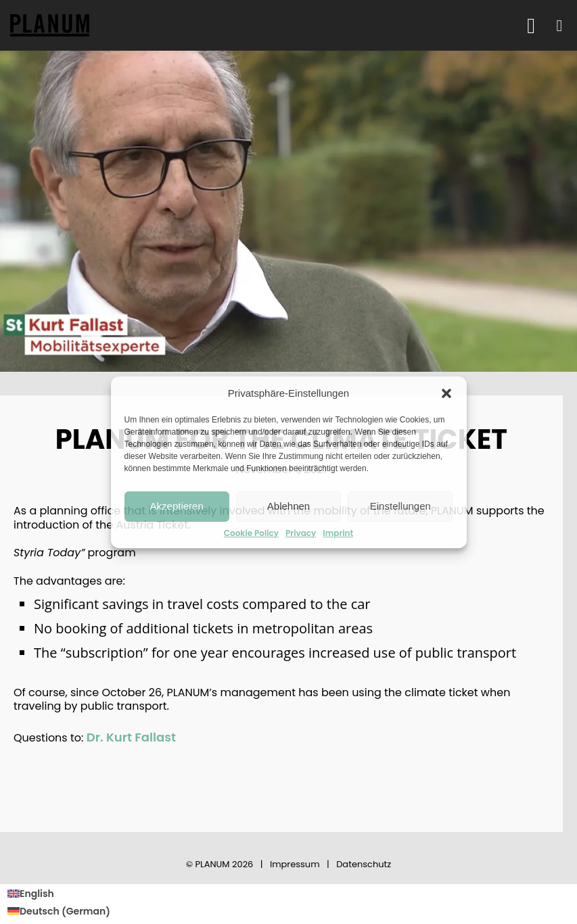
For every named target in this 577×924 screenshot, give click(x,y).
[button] (446, 393)
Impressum (295, 864)
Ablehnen (288, 506)
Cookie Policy (251, 533)
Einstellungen (400, 506)
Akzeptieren (177, 506)
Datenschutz (364, 864)
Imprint (338, 533)
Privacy (301, 533)
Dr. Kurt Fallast (131, 737)
